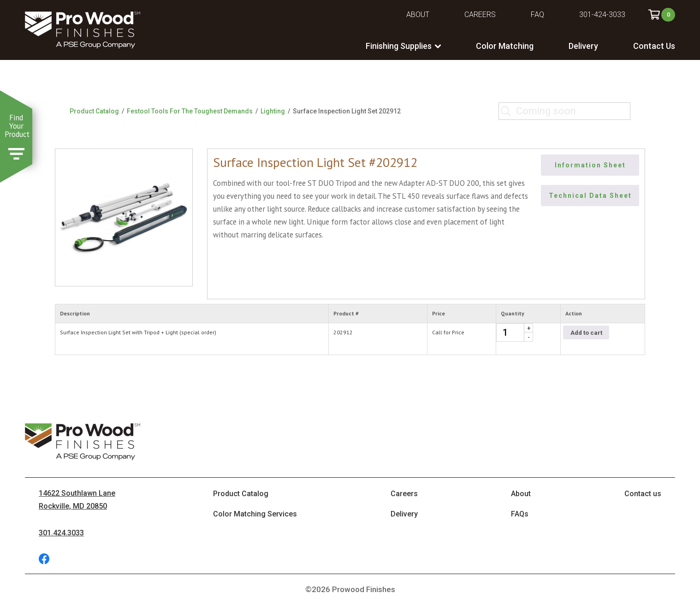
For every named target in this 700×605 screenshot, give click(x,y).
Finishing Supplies (399, 46)
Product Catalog (94, 111)
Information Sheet (590, 165)
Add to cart (586, 333)
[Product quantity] (515, 332)
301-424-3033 (602, 15)
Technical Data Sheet (590, 196)
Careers (480, 15)
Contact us (643, 494)
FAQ (537, 15)
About (418, 15)
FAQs (520, 514)
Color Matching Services (255, 514)
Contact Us (654, 46)
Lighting (273, 111)
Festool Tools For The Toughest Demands (190, 111)
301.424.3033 (61, 533)
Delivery (583, 46)
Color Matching (505, 46)
